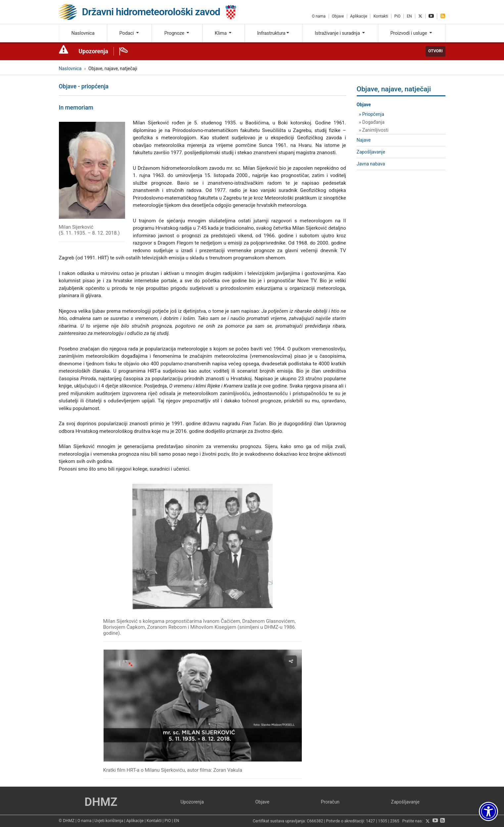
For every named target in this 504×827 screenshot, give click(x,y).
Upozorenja (93, 51)
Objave (338, 16)
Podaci (130, 33)
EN (409, 16)
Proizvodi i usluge (412, 33)
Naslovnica (83, 33)
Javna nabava (371, 164)
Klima (224, 33)
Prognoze (177, 33)
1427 (371, 821)
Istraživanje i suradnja (340, 33)
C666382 (315, 821)
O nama (319, 16)
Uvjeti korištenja (109, 821)
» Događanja (372, 122)
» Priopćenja (372, 114)
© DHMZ (67, 821)
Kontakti (381, 16)
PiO (398, 16)
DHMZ (101, 802)
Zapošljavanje (371, 152)
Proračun (330, 802)
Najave (364, 140)
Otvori (435, 51)
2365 (395, 821)
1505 (383, 821)
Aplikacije (359, 16)
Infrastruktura (274, 33)
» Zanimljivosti (374, 130)
